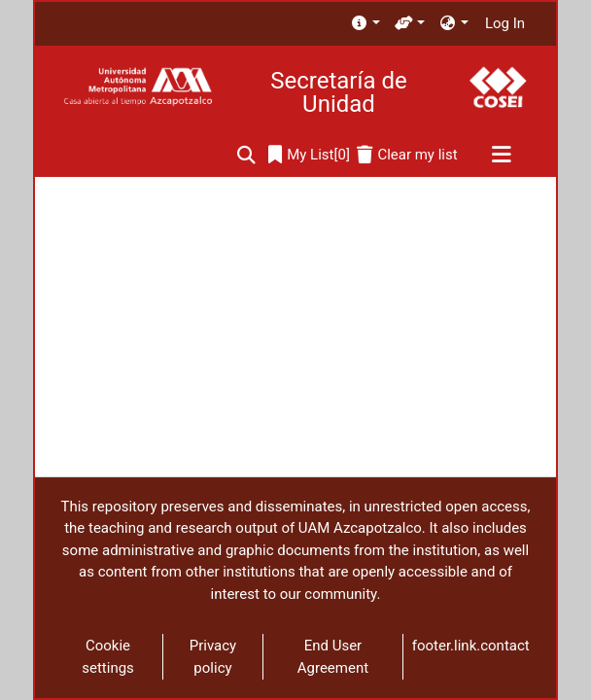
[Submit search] (246, 155)
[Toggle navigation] (501, 156)
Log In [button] (506, 23)
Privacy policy (213, 657)
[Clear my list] (407, 155)
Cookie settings (108, 657)
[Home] (138, 87)
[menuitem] (365, 24)
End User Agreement (333, 657)
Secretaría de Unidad (338, 92)
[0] (309, 155)
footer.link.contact (471, 646)
